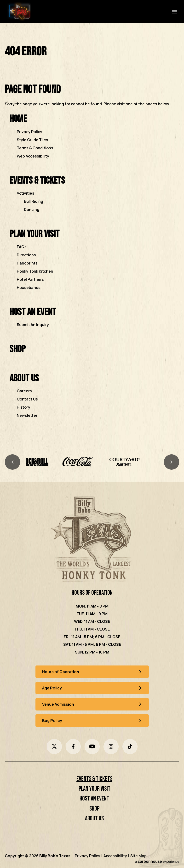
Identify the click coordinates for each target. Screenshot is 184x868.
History (23, 407)
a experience (157, 861)
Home (18, 119)
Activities (26, 193)
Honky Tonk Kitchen (35, 271)
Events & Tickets (37, 181)
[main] (92, 238)
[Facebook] (73, 747)
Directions (26, 255)
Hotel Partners (30, 279)
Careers (24, 391)
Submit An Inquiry (33, 325)
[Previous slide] (12, 462)
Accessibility (115, 856)
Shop (17, 349)
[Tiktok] (130, 747)
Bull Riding (34, 201)
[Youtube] (92, 747)
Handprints (27, 263)
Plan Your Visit (34, 234)
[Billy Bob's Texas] (92, 540)
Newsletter (27, 415)
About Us (24, 378)
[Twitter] (54, 747)
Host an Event (33, 312)
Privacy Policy (29, 132)
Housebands (29, 287)
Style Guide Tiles (32, 140)
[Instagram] (111, 747)
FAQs (22, 247)
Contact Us (27, 399)
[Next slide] (172, 462)
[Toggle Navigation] (174, 11)
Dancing (32, 209)
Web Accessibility (33, 156)
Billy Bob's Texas (19, 11)
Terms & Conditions (35, 148)
